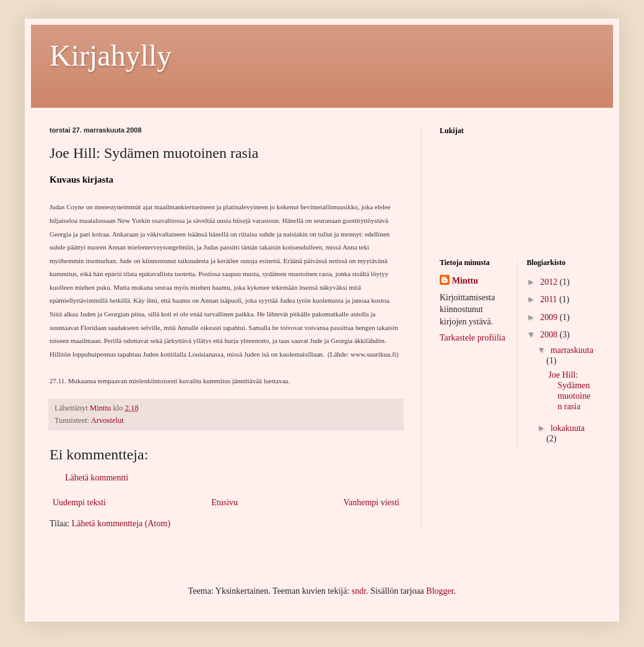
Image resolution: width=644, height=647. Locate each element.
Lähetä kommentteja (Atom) (121, 523)
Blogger (440, 591)
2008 (550, 335)
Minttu (465, 281)
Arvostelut (107, 420)
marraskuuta (572, 350)
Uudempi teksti (79, 502)
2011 (550, 299)
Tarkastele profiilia (472, 338)
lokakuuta (568, 428)
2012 (550, 282)
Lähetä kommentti (97, 478)
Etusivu (224, 502)
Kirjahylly (111, 55)
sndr (359, 591)
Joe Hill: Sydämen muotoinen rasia (569, 390)
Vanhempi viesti (371, 502)
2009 (550, 317)
